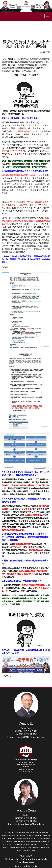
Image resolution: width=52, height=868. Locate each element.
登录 (22, 856)
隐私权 (29, 856)
